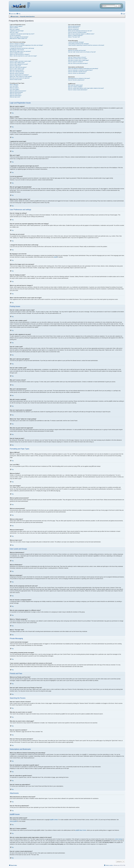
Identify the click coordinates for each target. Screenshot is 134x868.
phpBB (56, 257)
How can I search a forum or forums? (77, 57)
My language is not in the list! (17, 50)
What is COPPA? (14, 28)
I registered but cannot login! (17, 31)
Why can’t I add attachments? (17, 72)
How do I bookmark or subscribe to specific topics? (80, 70)
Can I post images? (15, 89)
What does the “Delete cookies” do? (19, 38)
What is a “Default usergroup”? (76, 35)
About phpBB (13, 821)
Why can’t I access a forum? (17, 70)
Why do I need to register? (16, 26)
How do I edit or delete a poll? (17, 69)
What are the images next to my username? (20, 51)
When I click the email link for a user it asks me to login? (23, 56)
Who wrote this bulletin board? (75, 85)
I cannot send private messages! (76, 42)
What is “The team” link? (74, 37)
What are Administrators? (74, 26)
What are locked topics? (16, 95)
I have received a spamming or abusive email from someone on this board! (86, 45)
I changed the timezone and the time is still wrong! (22, 48)
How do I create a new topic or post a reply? (21, 61)
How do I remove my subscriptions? (77, 73)
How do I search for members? (76, 62)
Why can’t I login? (14, 32)
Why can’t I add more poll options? (18, 67)
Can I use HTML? (14, 86)
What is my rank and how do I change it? (20, 54)
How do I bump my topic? (16, 79)
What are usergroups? (74, 29)
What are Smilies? (14, 88)
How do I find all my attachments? (76, 80)
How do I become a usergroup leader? (77, 32)
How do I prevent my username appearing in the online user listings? (26, 45)
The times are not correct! (16, 47)
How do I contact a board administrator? (78, 90)
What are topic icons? (15, 97)
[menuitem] (18, 14)
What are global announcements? (18, 91)
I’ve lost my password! (15, 35)
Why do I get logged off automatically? (19, 37)
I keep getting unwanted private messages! (78, 44)
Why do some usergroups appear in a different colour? (81, 34)
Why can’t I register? (15, 29)
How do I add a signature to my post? (19, 64)
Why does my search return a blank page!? (79, 60)
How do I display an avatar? (17, 53)
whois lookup (119, 839)
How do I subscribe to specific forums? (77, 72)
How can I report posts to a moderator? (19, 75)
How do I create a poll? (15, 66)
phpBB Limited (54, 820)
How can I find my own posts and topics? (78, 63)
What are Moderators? (74, 28)
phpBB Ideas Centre (81, 830)
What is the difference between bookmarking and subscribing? (83, 69)
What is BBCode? (14, 85)
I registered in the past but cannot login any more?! (22, 34)
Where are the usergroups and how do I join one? (80, 31)
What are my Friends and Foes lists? (77, 50)
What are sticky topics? (15, 94)
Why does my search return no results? (78, 59)
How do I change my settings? (17, 44)
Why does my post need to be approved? (20, 78)
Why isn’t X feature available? (75, 87)
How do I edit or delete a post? (17, 63)
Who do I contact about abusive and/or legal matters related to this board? (86, 88)
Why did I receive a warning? (17, 73)
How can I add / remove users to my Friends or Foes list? (82, 52)
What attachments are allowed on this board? (79, 78)
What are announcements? (16, 92)
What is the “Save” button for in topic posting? (21, 76)
